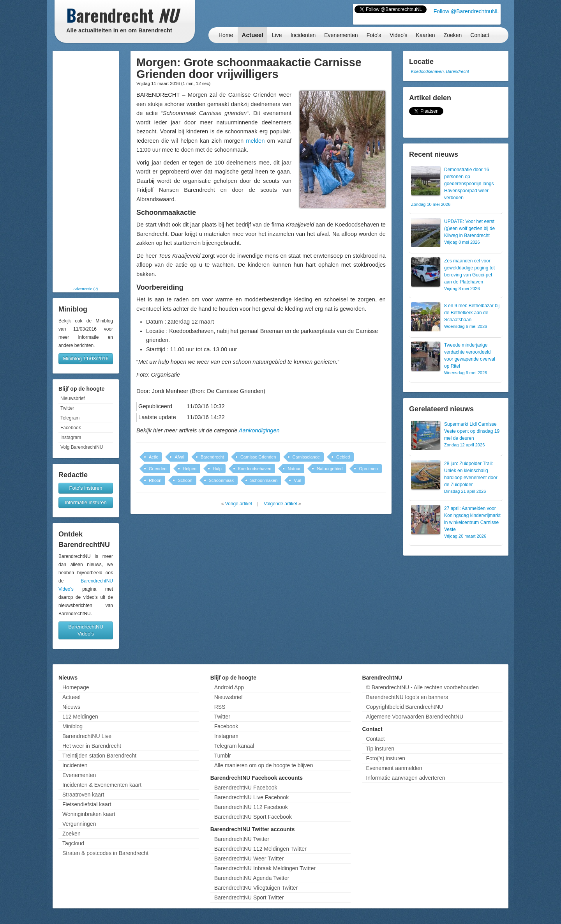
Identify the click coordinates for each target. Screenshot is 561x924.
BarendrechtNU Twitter (242, 839)
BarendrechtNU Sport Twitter (249, 897)
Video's (398, 35)
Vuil (297, 480)
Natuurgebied (330, 469)
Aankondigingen (259, 430)
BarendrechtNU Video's (86, 630)
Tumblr (223, 756)
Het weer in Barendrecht (92, 746)
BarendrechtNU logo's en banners (407, 697)
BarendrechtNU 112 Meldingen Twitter (260, 849)
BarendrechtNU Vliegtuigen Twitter (256, 888)
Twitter (67, 408)
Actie (153, 457)
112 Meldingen (80, 717)
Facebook (71, 428)
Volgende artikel (280, 504)
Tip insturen (380, 749)
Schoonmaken (264, 480)
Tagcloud (73, 843)
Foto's (374, 35)
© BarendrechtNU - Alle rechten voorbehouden (422, 687)
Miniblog (72, 726)
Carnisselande (306, 457)
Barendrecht (212, 457)
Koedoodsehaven (255, 469)
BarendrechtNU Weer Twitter (249, 859)
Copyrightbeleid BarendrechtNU (404, 707)
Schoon (185, 480)
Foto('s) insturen (385, 758)
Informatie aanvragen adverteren (405, 778)
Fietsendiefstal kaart (87, 804)
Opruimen (368, 469)
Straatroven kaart (83, 795)
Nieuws (71, 707)
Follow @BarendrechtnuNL (466, 11)
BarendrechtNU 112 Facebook (251, 807)
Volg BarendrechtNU (82, 447)
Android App (229, 687)
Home (226, 35)
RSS (220, 707)
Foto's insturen (86, 488)
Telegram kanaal (234, 746)
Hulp (217, 469)
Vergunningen (79, 824)
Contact (480, 35)
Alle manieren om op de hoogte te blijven (264, 765)
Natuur (294, 469)
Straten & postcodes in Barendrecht (105, 853)
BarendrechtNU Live (87, 736)
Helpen (190, 469)
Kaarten (426, 35)
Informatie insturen (86, 502)
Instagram (71, 437)
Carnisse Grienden (258, 457)
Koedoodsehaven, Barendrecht (440, 71)
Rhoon (155, 480)
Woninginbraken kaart (89, 814)
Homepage (76, 687)
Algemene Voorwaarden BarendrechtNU (415, 717)
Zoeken (453, 35)
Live (277, 35)
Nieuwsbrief (73, 398)
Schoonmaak (221, 480)
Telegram (70, 418)
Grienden (158, 469)
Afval (179, 457)
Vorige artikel (239, 504)
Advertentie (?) (86, 289)
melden (255, 141)
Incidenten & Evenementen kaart (102, 785)
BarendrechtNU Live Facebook (251, 797)
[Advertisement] (86, 168)
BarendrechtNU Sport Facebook (253, 817)
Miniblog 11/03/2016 (86, 358)
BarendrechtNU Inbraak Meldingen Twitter (265, 868)
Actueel (252, 35)
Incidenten (303, 35)
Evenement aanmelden (394, 768)
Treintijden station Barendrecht (99, 756)
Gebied (343, 457)
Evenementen (341, 35)
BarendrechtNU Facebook (246, 788)
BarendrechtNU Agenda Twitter (252, 878)
